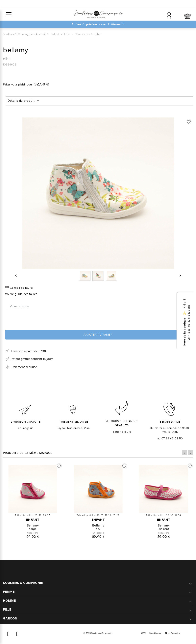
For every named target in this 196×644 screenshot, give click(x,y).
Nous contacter (173, 633)
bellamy (33, 525)
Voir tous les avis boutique (189, 322)
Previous (185, 453)
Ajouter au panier (98, 335)
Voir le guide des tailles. (22, 294)
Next (191, 453)
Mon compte (156, 633)
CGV (143, 633)
